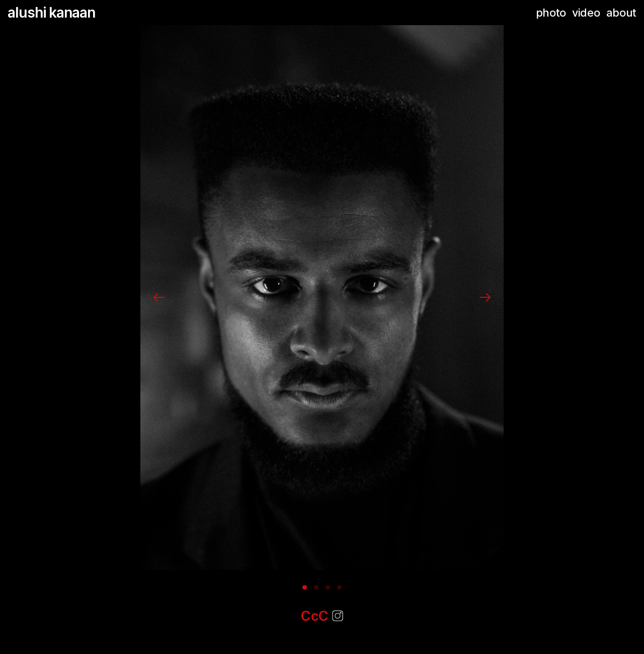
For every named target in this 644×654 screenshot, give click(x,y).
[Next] (485, 297)
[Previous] (159, 297)
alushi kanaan (51, 13)
